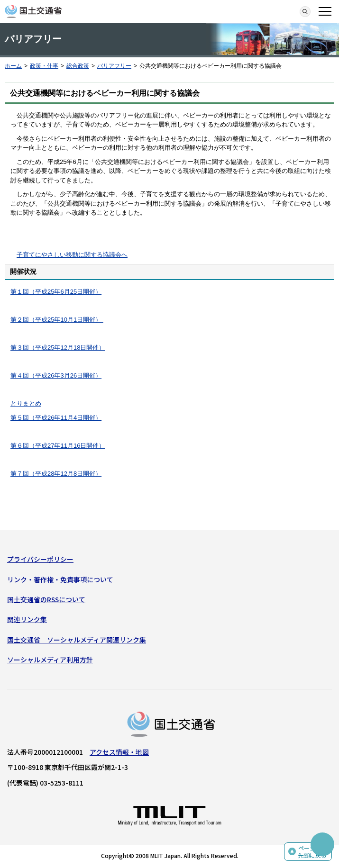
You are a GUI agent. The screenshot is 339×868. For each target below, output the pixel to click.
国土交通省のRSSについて (46, 599)
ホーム (13, 66)
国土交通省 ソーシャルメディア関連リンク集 (77, 640)
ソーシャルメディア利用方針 (50, 660)
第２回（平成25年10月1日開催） (57, 320)
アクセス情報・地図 (119, 752)
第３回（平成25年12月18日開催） (58, 348)
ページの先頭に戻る (312, 852)
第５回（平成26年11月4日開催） (56, 418)
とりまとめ (26, 403)
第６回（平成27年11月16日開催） (58, 446)
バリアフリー (114, 66)
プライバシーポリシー (40, 559)
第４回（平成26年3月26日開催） (56, 375)
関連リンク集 (27, 619)
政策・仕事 (44, 66)
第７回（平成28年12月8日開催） (56, 474)
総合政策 (78, 66)
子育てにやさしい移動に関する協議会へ (72, 255)
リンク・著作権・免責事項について (60, 579)
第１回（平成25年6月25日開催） (56, 292)
